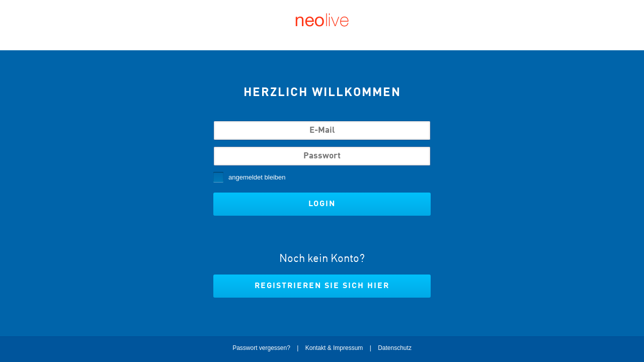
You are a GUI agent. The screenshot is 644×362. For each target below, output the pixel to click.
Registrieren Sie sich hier (322, 286)
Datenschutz (395, 348)
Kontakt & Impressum (334, 348)
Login (322, 204)
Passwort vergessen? (261, 348)
